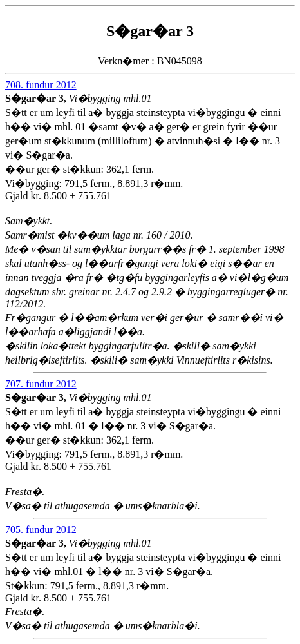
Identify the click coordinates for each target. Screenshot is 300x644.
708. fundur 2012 (41, 85)
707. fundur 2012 (41, 384)
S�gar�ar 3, (37, 98)
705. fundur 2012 (41, 530)
